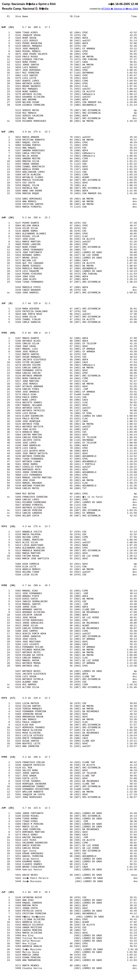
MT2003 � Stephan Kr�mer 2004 (120, 9)
